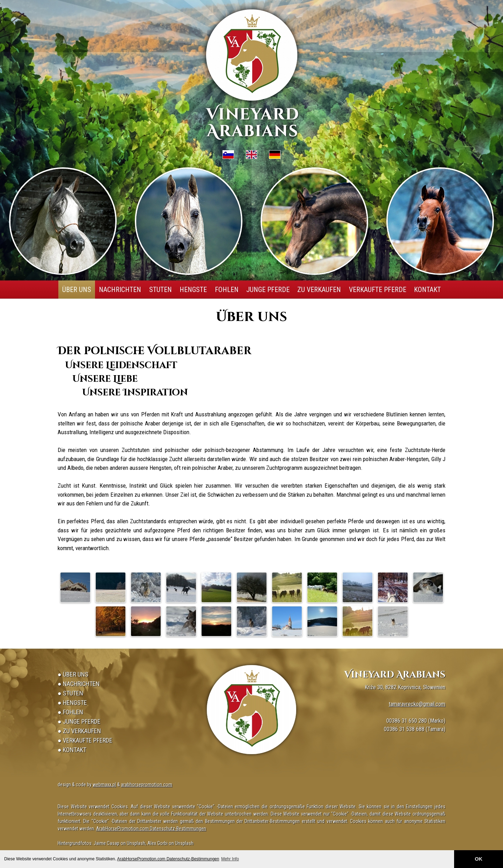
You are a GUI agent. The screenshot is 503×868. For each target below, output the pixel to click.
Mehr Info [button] (230, 859)
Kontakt (427, 290)
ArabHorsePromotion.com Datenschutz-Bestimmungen (168, 859)
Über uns (77, 290)
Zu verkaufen (319, 290)
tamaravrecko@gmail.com (417, 704)
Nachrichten (120, 290)
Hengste (193, 290)
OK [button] (479, 859)
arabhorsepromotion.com (147, 785)
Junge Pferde (268, 290)
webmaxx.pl (104, 785)
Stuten (161, 290)
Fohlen (227, 290)
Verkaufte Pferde (378, 290)
